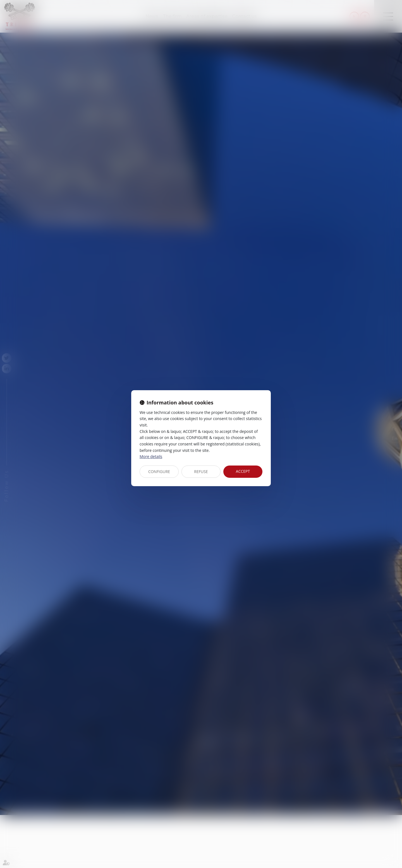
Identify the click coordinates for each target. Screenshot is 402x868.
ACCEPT (243, 471)
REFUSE (201, 472)
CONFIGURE (159, 472)
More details (151, 456)
